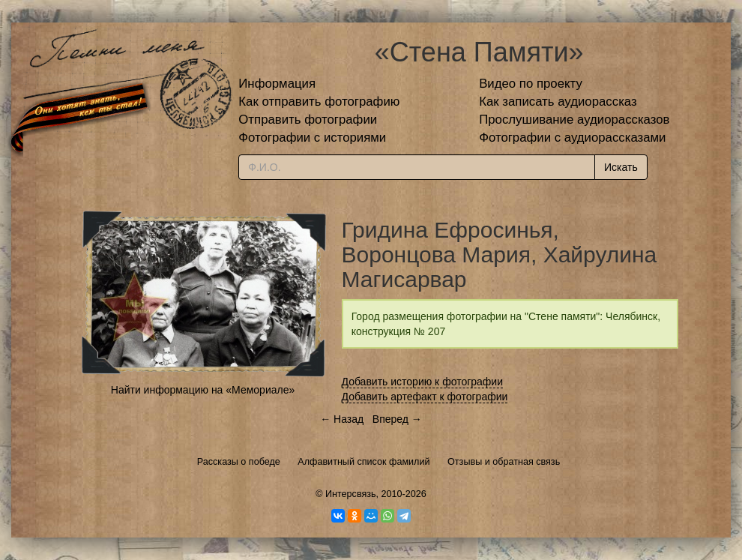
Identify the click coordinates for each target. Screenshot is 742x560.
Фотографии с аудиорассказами (572, 138)
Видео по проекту (531, 84)
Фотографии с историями (312, 138)
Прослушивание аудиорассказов (574, 120)
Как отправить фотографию (319, 102)
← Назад (342, 419)
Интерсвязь (351, 494)
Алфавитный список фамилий (364, 462)
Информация (277, 84)
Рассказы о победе (239, 462)
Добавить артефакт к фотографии (425, 397)
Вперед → (397, 419)
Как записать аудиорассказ (558, 102)
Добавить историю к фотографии (423, 382)
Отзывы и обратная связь (504, 462)
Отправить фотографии (308, 120)
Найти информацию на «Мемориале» (203, 390)
